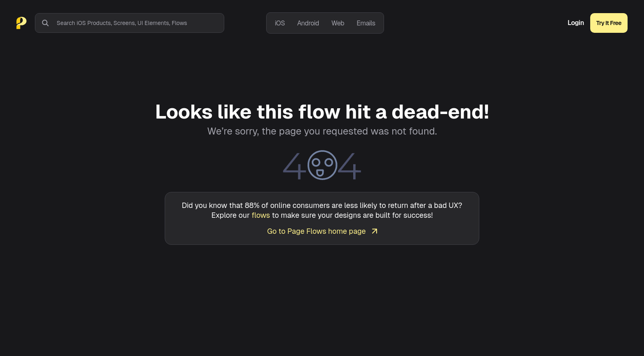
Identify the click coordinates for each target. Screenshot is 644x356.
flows (261, 215)
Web (338, 23)
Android (308, 23)
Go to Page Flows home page (322, 231)
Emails (366, 23)
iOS (280, 23)
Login (576, 23)
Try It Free (609, 23)
